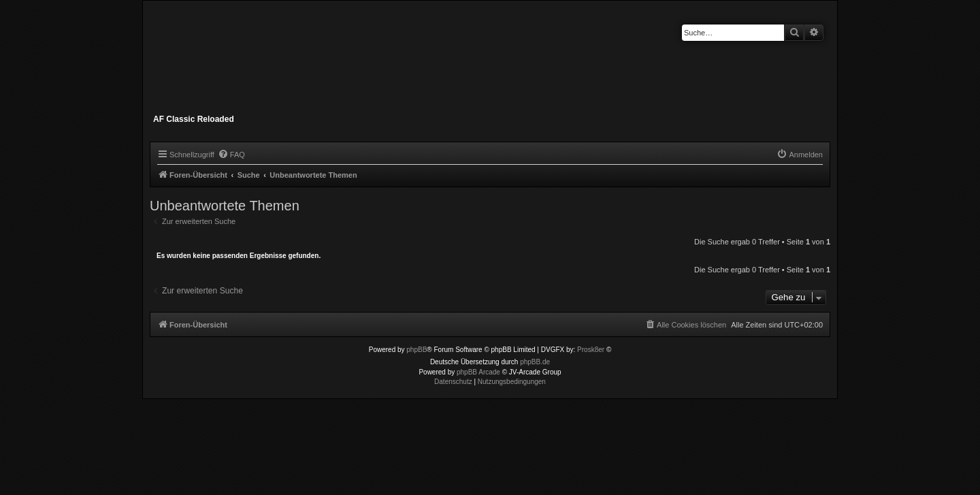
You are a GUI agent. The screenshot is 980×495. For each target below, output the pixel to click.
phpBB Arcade (478, 372)
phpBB (416, 350)
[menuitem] (231, 155)
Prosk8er (591, 350)
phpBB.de (535, 362)
